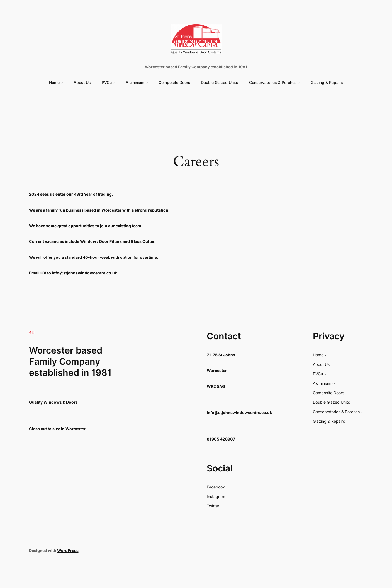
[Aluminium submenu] (147, 83)
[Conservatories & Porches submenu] (299, 83)
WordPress (68, 551)
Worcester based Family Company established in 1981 (196, 67)
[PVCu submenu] (114, 83)
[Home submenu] (62, 83)
